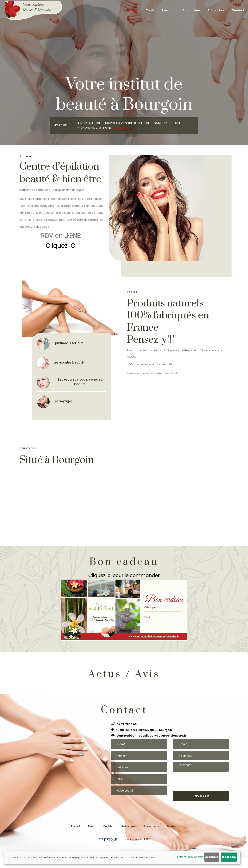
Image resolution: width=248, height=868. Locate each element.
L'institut (169, 10)
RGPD (147, 839)
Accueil (133, 10)
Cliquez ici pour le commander (124, 575)
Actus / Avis (216, 10)
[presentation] (201, 781)
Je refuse (212, 857)
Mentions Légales (133, 839)
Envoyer (201, 796)
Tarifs (150, 10)
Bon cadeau (191, 10)
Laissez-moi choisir (190, 857)
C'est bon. (229, 857)
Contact (238, 10)
